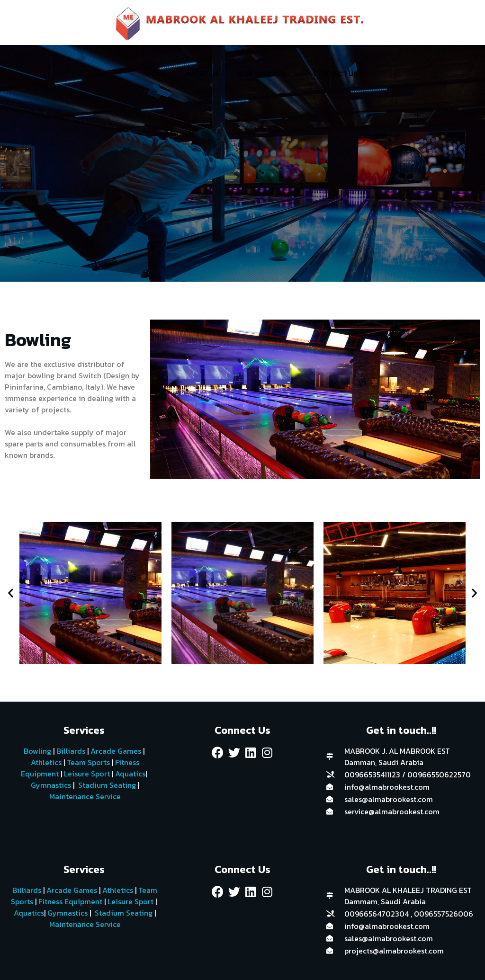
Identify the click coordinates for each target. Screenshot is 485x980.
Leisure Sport (87, 774)
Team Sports (88, 762)
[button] (11, 593)
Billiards (71, 751)
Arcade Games (116, 751)
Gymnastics (50, 785)
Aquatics (129, 774)
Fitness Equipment (70, 901)
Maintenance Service (84, 796)
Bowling (37, 751)
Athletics (46, 762)
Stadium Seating (106, 785)
